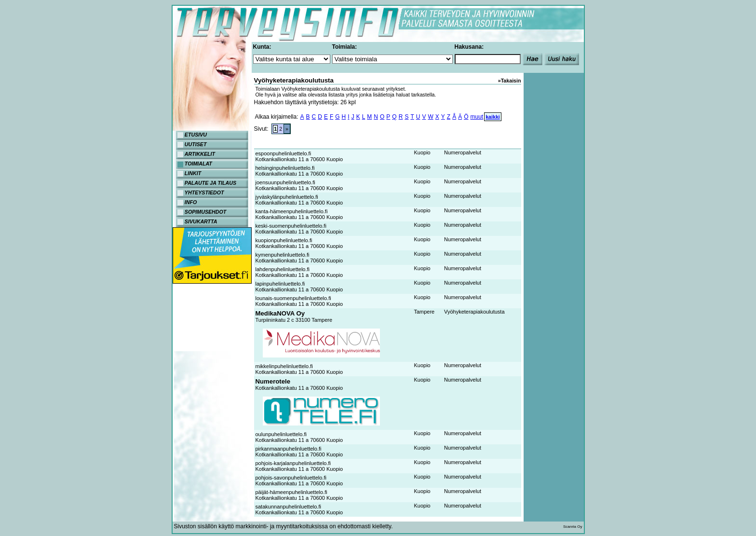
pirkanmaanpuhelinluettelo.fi (289, 449)
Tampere (424, 312)
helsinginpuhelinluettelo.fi (285, 168)
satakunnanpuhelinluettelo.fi (288, 507)
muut (477, 117)
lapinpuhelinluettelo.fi (280, 284)
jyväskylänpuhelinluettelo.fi (287, 197)
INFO (191, 202)
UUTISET (196, 144)
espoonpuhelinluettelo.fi (283, 153)
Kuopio (422, 152)
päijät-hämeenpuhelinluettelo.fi (291, 492)
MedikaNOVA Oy (280, 313)
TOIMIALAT (198, 164)
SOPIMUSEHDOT (205, 212)
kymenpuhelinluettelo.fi (283, 255)
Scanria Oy (573, 527)
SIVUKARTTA (201, 221)
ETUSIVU (196, 135)
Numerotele (273, 381)
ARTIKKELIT (200, 154)
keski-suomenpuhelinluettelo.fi (291, 226)
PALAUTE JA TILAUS (210, 183)
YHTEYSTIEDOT (204, 192)
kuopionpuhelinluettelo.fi (284, 240)
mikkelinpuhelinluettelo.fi (284, 366)
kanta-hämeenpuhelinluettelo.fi (292, 211)
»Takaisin (510, 81)
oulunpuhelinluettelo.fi (281, 434)
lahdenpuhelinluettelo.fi (283, 269)
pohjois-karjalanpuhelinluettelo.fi (293, 463)
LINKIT (193, 173)
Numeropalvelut (463, 152)
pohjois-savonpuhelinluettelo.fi (291, 478)
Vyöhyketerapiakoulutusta (474, 312)
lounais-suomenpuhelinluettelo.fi (293, 298)
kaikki (493, 117)
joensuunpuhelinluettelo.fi (285, 182)
